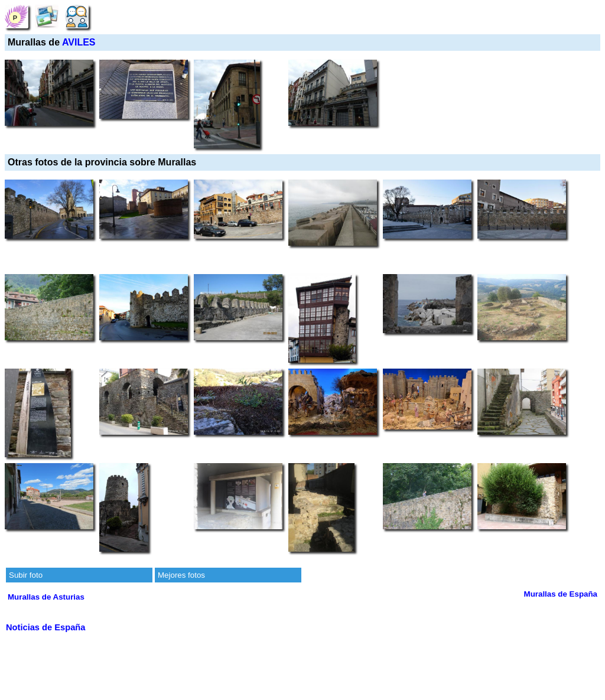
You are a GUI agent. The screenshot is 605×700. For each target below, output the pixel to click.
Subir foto (26, 575)
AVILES (79, 42)
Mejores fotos (181, 575)
